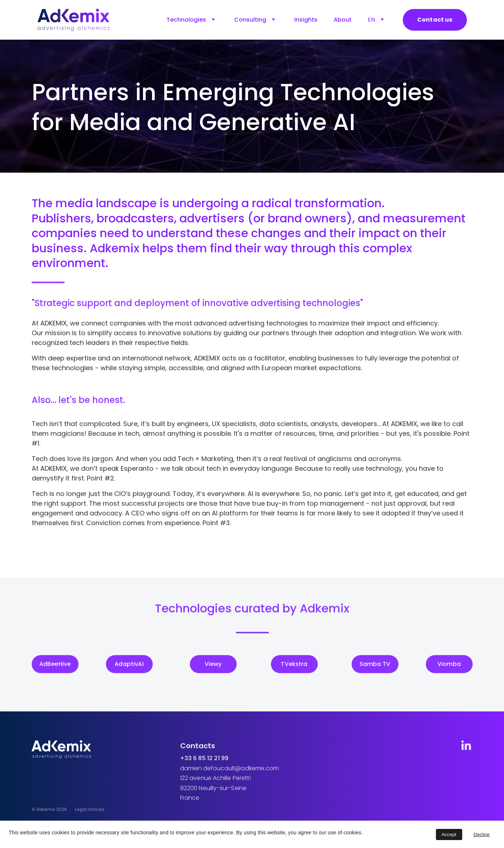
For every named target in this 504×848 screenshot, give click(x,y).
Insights (306, 20)
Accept (449, 834)
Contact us (435, 20)
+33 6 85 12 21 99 (204, 763)
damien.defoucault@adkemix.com (230, 773)
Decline (482, 834)
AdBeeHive (55, 665)
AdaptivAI (129, 665)
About (343, 20)
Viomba (449, 665)
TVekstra (294, 665)
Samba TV (375, 665)
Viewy (213, 665)
